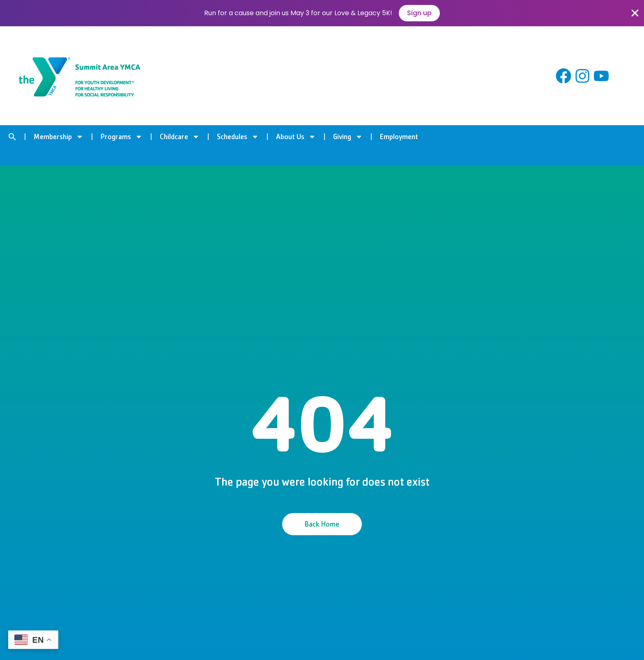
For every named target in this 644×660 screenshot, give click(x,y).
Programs (122, 137)
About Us (296, 137)
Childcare (180, 137)
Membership (59, 137)
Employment (399, 137)
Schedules (238, 137)
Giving (348, 137)
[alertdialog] (322, 13)
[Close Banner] (635, 13)
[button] (12, 137)
